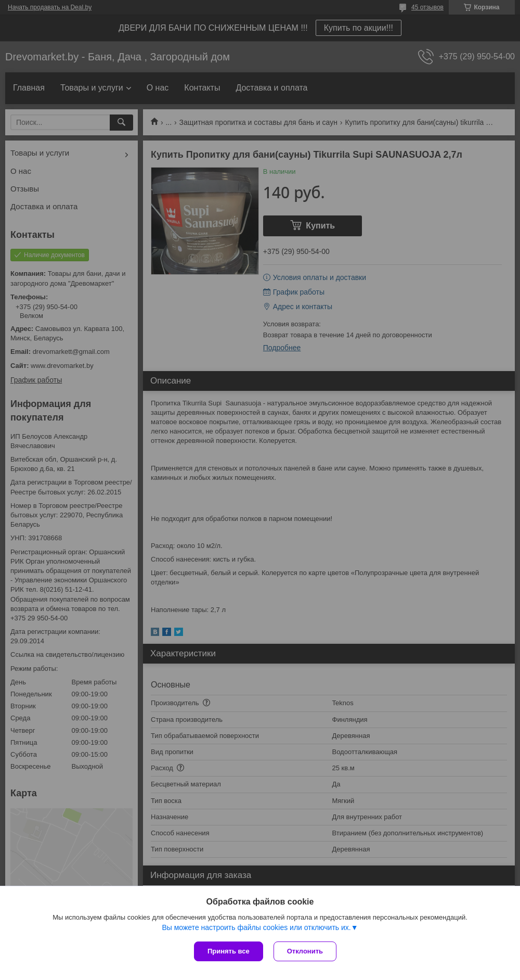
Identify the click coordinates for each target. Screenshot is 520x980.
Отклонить (305, 951)
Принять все (229, 951)
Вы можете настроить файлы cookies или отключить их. (256, 927)
